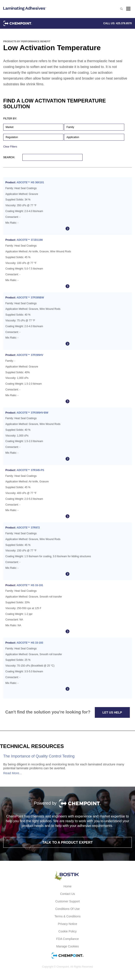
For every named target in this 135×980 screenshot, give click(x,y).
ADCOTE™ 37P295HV (30, 355)
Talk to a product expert (68, 842)
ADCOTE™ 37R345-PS (30, 470)
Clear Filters (10, 147)
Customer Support (67, 901)
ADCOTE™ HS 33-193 (30, 643)
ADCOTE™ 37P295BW (30, 298)
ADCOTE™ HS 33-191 (30, 585)
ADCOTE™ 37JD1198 (30, 240)
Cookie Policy (68, 931)
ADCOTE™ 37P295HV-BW (32, 413)
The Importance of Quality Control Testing (39, 756)
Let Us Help (112, 712)
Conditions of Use (67, 909)
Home (67, 886)
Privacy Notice (67, 924)
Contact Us (67, 894)
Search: (43, 157)
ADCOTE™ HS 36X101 (30, 182)
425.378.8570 (124, 23)
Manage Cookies (67, 946)
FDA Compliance (67, 939)
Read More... (13, 773)
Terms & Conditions (67, 916)
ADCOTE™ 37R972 (28, 528)
